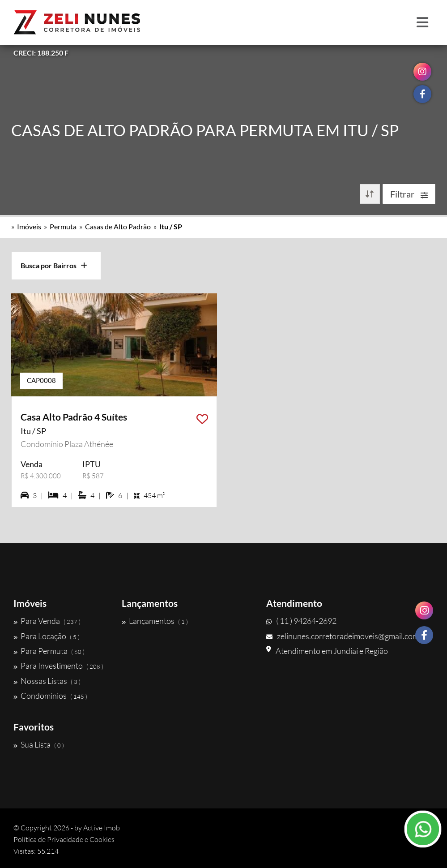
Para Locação (47, 636)
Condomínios (50, 696)
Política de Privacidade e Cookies (64, 839)
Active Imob (102, 828)
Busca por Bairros (54, 265)
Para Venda (47, 621)
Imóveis (29, 226)
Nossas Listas (47, 681)
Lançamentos (155, 621)
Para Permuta (49, 651)
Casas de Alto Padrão (118, 226)
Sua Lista (39, 744)
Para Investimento (58, 666)
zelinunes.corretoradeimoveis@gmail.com (343, 636)
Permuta (63, 226)
